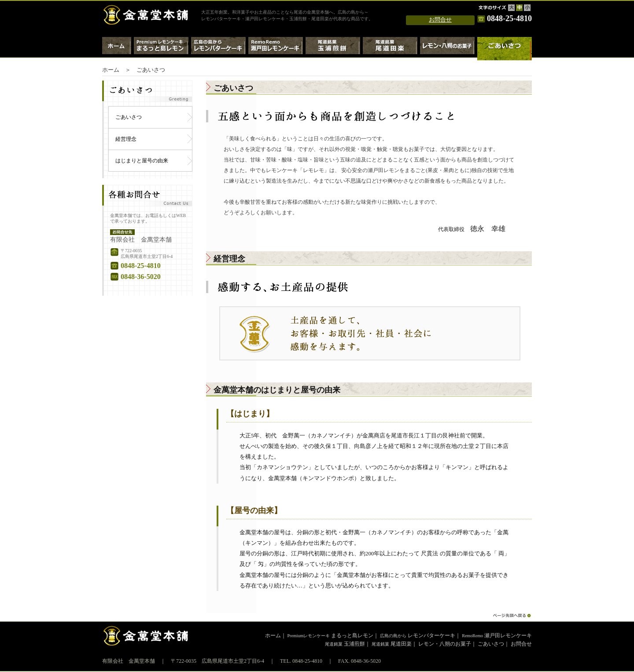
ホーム (117, 49)
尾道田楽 (392, 644)
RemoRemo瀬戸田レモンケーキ (276, 49)
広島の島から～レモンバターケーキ (218, 49)
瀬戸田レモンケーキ (497, 635)
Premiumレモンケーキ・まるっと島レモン (161, 49)
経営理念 (126, 139)
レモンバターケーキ (418, 635)
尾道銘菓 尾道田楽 (390, 49)
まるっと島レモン (331, 635)
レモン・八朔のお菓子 (447, 49)
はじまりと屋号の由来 (142, 161)
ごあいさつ (129, 117)
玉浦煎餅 (345, 644)
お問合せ (440, 20)
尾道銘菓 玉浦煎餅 (333, 49)
